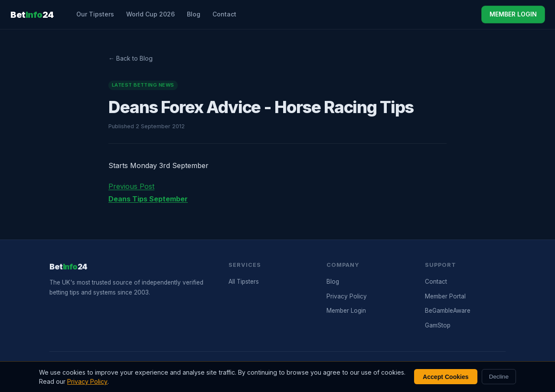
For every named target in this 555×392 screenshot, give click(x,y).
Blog (194, 14)
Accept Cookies (446, 377)
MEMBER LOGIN (513, 14)
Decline (499, 377)
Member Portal (445, 296)
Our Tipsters (95, 14)
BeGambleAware (448, 311)
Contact (224, 14)
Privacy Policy (347, 296)
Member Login (346, 311)
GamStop (438, 325)
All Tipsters (244, 282)
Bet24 (32, 15)
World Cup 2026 (150, 14)
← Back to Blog (131, 58)
